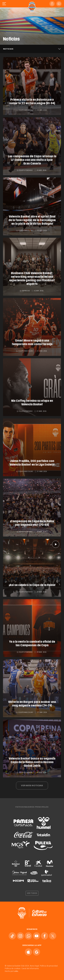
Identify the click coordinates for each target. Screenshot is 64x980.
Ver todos (32, 893)
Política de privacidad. (49, 966)
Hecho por (12, 971)
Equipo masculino (25, 110)
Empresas (25, 291)
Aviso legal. (35, 966)
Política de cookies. (13, 969)
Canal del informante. (30, 969)
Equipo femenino (25, 170)
